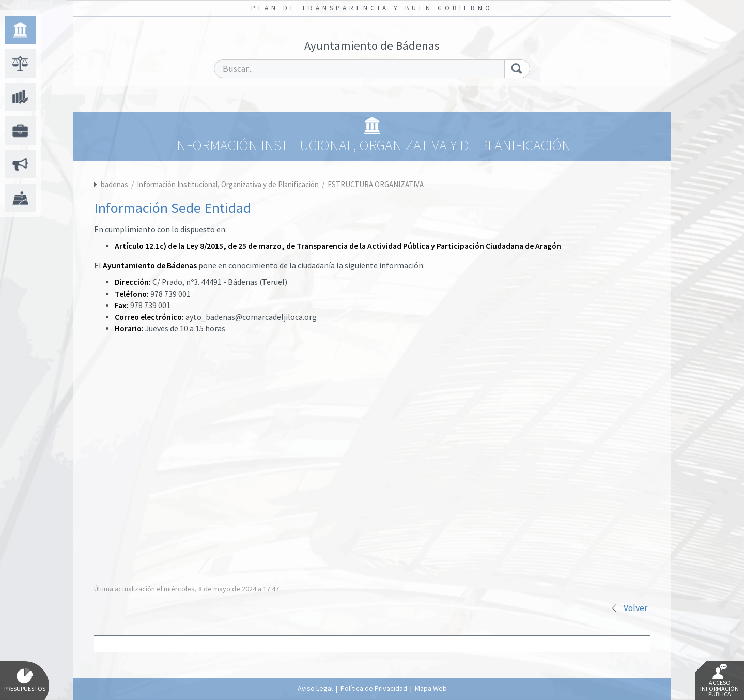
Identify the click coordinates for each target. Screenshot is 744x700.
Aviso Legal (315, 688)
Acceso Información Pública (719, 681)
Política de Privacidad (374, 688)
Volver (636, 608)
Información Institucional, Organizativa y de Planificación (229, 184)
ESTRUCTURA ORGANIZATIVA (376, 184)
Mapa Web (431, 688)
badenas (114, 184)
